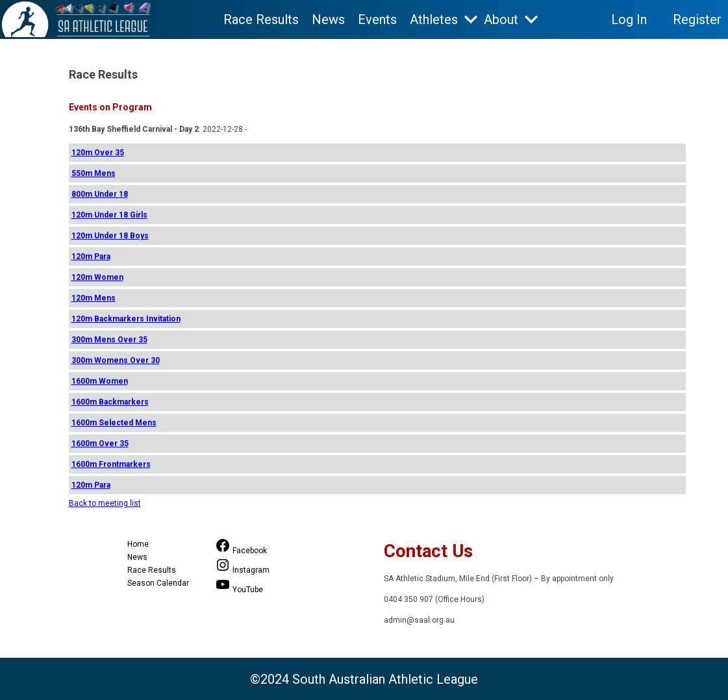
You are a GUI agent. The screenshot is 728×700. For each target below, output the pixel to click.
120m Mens (94, 298)
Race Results (261, 19)
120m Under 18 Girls (109, 215)
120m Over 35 (98, 153)
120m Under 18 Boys (110, 236)
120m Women (97, 277)
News (328, 19)
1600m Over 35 (100, 444)
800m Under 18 (100, 194)
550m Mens (94, 173)
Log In (629, 19)
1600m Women (100, 381)
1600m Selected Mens (114, 423)
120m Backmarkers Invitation (126, 319)
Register (697, 19)
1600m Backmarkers (110, 402)
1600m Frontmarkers (111, 464)
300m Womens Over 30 (116, 360)
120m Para (91, 256)
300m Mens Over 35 (109, 340)
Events (377, 19)
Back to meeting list (105, 503)
